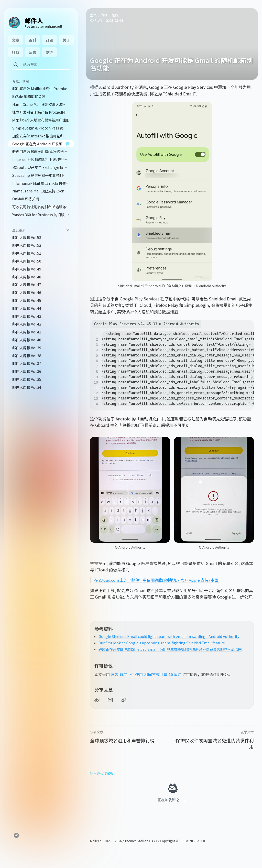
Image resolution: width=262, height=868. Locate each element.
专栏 (104, 15)
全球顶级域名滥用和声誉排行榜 (122, 740)
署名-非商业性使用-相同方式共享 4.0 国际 (146, 674)
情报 (115, 15)
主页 (93, 15)
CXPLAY (96, 20)
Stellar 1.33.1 (147, 841)
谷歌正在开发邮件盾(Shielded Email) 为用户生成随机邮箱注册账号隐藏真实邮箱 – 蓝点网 (170, 649)
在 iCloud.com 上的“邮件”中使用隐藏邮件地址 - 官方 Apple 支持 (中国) (157, 580)
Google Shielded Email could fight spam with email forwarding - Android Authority (169, 636)
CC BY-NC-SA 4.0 (192, 841)
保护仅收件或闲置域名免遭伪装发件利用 (215, 743)
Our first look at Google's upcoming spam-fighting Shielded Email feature (162, 643)
